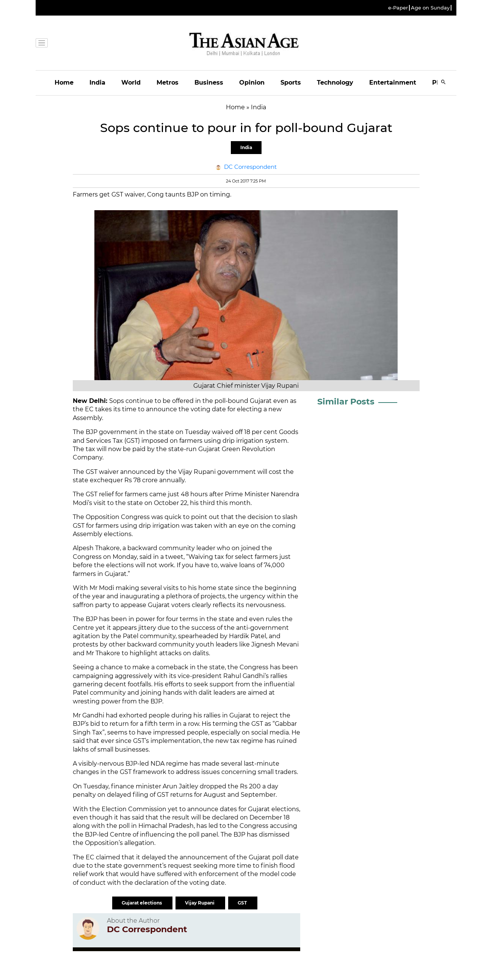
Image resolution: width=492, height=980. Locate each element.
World (131, 83)
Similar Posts (346, 402)
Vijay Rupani (200, 903)
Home (64, 83)
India (97, 83)
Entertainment (393, 83)
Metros (168, 83)
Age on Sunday (430, 8)
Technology (335, 83)
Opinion (252, 83)
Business (209, 83)
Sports (291, 83)
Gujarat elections (142, 903)
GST (243, 903)
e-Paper (398, 8)
